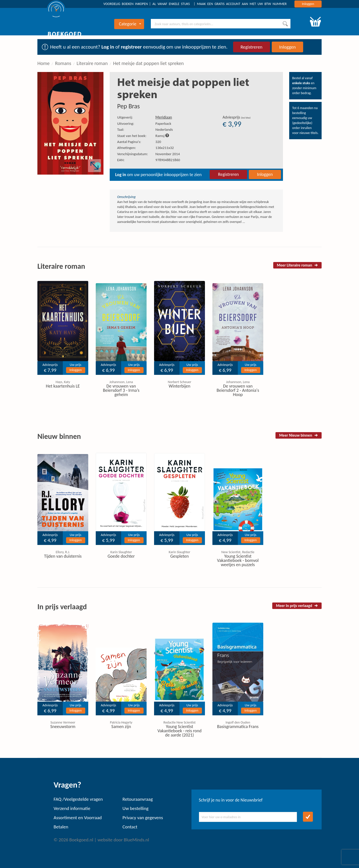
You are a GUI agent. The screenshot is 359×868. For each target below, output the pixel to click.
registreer (131, 47)
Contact (130, 827)
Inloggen (308, 4)
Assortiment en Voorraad (78, 818)
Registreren (252, 47)
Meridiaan (164, 117)
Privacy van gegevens (143, 818)
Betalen (61, 827)
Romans (63, 63)
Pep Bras (129, 106)
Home (44, 63)
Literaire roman (92, 63)
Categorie (130, 24)
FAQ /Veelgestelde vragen (78, 799)
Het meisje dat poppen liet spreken (148, 63)
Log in (108, 47)
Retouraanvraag (138, 799)
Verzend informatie (72, 808)
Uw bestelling (135, 808)
